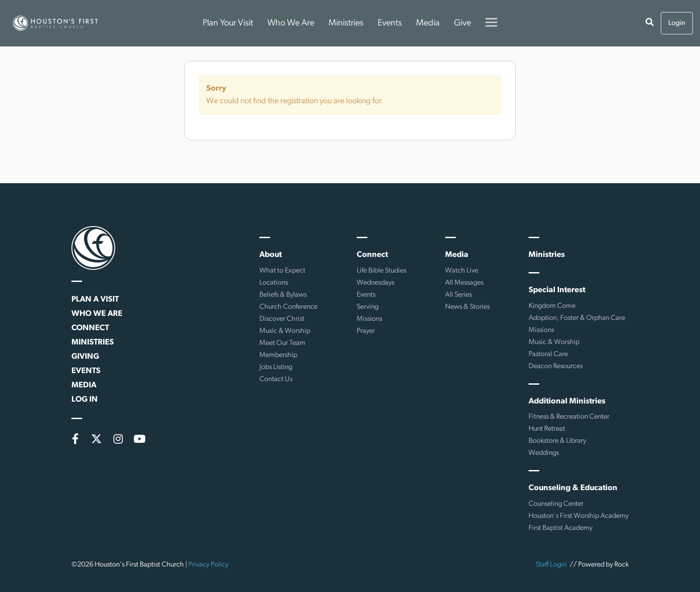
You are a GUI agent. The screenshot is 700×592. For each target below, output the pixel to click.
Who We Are (291, 23)
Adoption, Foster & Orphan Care (577, 318)
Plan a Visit (95, 300)
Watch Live (462, 271)
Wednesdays (375, 283)
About (271, 255)
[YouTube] (139, 439)
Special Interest (557, 290)
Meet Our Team (282, 343)
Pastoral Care (548, 354)
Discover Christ (282, 319)
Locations (274, 283)
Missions (369, 319)
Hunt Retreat (547, 429)
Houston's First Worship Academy (579, 516)
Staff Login (551, 565)
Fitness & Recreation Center (569, 417)
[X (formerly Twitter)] (96, 439)
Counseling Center (556, 504)
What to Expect (282, 271)
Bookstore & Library (557, 441)
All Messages (464, 283)
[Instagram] (118, 439)
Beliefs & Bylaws (283, 295)
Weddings (544, 453)
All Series (458, 295)
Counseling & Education (573, 488)
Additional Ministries (567, 401)
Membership (278, 355)
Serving (368, 307)
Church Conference (288, 307)
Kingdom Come (552, 306)
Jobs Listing (276, 367)
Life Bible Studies (381, 271)
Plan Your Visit (228, 23)
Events (390, 23)
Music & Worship (285, 331)
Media (428, 23)
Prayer (366, 331)
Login (677, 23)
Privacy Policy (208, 565)
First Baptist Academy (560, 528)
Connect (90, 328)
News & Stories (467, 307)
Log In (85, 400)
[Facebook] (75, 439)
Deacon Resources (556, 366)
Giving (85, 357)
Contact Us (276, 379)
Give (462, 23)
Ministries (346, 23)
